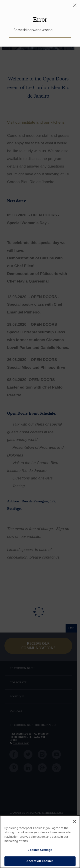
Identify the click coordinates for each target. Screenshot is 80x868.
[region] (40, 842)
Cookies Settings (40, 850)
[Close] (75, 5)
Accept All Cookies (40, 861)
